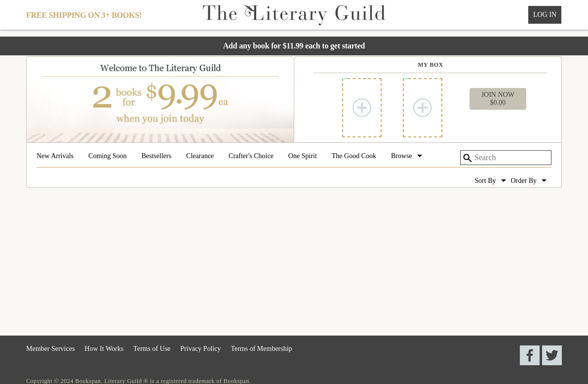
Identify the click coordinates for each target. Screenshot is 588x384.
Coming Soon (107, 156)
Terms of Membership (261, 349)
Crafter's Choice (251, 156)
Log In (545, 15)
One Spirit (303, 156)
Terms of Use (152, 349)
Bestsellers (156, 156)
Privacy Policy (200, 349)
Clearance (200, 156)
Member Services (50, 349)
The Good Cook (354, 156)
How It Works (104, 349)
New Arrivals (55, 156)
